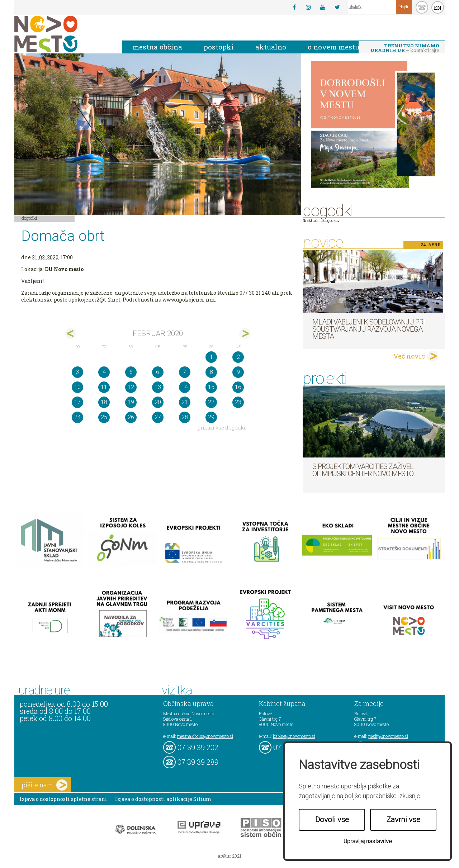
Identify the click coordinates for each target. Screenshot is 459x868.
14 (185, 387)
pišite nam (44, 785)
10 (77, 387)
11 (104, 387)
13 (158, 387)
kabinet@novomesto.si (294, 736)
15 (211, 387)
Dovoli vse (332, 820)
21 (185, 402)
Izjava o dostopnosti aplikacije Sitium (163, 799)
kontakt (422, 7)
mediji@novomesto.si (388, 736)
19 (131, 402)
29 (211, 417)
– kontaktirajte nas (405, 48)
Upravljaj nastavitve (368, 841)
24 (77, 417)
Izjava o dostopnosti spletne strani (63, 799)
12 (131, 387)
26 (131, 417)
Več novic (409, 356)
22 (211, 402)
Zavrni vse (403, 820)
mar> (245, 334)
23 (238, 402)
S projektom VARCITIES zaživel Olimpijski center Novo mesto (363, 470)
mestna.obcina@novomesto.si (205, 736)
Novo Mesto (63, 34)
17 (77, 402)
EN (438, 8)
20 (158, 402)
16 (238, 387)
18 (104, 402)
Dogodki (29, 218)
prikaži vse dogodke (222, 428)
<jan (71, 334)
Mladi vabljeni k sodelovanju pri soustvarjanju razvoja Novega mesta (368, 329)
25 (104, 417)
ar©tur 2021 (229, 856)
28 (185, 417)
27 (158, 417)
